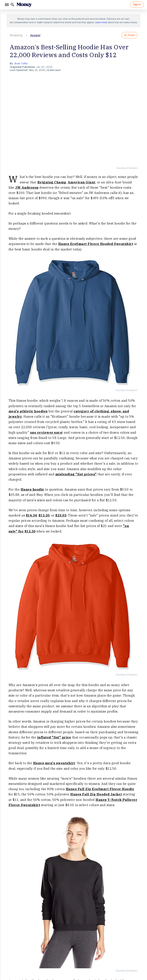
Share (129, 35)
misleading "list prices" (76, 474)
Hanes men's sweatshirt (54, 763)
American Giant (82, 182)
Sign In (137, 4)
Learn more (101, 22)
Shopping (16, 35)
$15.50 (44, 515)
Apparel (35, 35)
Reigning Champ (52, 182)
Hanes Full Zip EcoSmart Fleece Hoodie (100, 789)
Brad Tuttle (21, 64)
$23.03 (61, 515)
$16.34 (31, 515)
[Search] (12, 5)
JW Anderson (27, 188)
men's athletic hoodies (28, 411)
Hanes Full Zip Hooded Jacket (96, 794)
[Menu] (7, 5)
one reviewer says (46, 433)
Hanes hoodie (32, 489)
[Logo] (24, 5)
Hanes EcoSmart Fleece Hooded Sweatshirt (96, 244)
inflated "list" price (54, 737)
